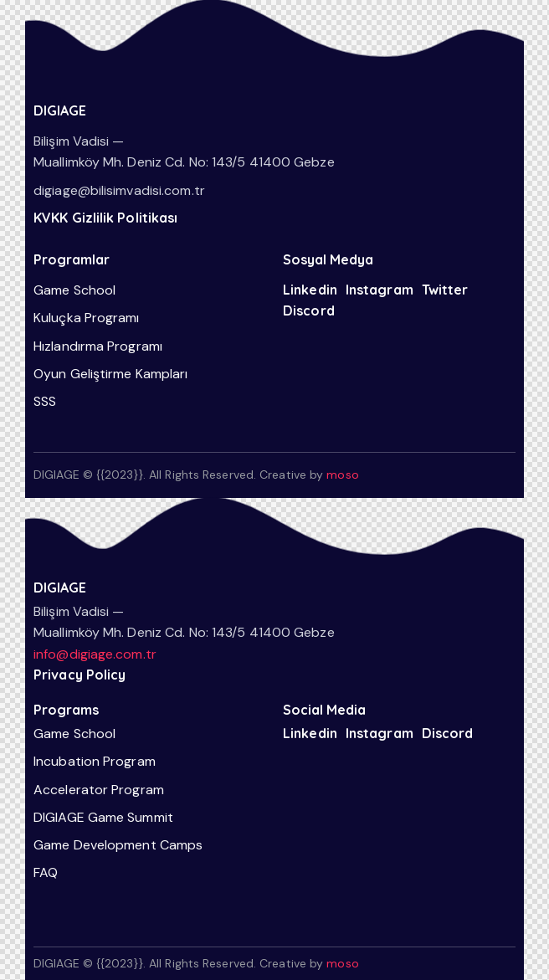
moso (342, 475)
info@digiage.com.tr (95, 654)
